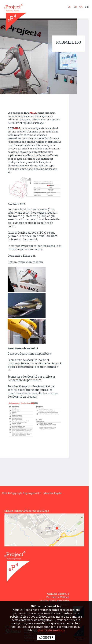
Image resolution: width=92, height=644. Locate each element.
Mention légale (52, 493)
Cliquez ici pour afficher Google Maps (27, 511)
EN (75, 7)
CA (81, 7)
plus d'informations (51, 630)
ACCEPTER (46, 637)
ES (69, 7)
